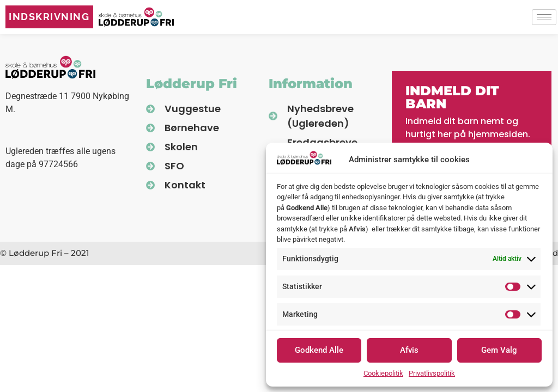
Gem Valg (499, 350)
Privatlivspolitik (432, 373)
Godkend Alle (319, 350)
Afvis (409, 350)
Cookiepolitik (383, 373)
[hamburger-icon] (544, 17)
